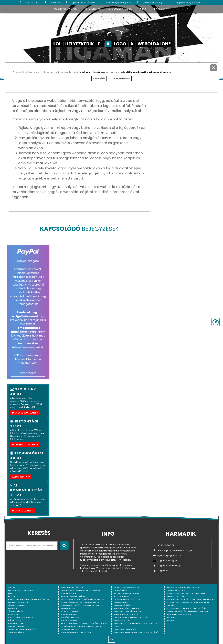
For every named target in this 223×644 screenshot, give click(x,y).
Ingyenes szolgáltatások (188, 3)
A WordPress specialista (126, 614)
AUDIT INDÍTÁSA (21, 477)
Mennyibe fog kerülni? (18, 602)
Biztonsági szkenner (25, 445)
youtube (12, 587)
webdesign (171, 617)
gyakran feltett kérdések (84, 3)
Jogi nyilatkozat (16, 623)
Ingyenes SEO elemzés (25, 413)
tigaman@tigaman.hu (167, 555)
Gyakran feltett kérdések (179, 614)
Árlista (11, 596)
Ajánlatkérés (14, 620)
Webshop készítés (122, 620)
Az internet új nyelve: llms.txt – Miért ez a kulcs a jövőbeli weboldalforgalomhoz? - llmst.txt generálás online (85, 626)
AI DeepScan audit (122, 596)
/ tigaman (161, 571)
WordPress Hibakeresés (125, 629)
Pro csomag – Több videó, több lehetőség (186, 608)
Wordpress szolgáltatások (127, 611)
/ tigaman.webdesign (167, 566)
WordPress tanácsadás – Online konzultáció (136, 632)
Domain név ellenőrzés (72, 587)
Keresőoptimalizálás (71, 617)
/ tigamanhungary (165, 561)
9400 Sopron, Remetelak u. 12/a (172, 550)
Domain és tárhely (17, 632)
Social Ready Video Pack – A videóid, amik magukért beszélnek (186, 595)
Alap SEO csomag (69, 620)
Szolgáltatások (120, 9)
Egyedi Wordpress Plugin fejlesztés (131, 617)
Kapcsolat (162, 9)
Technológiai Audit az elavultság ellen (80, 602)
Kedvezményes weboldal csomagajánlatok (28, 599)
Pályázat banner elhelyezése (127, 599)
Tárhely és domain (17, 605)
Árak (143, 9)
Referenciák (93, 9)
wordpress (56, 3)
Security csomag (69, 611)
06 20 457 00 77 (30, 3)
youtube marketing (152, 3)
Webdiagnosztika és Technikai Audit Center (82, 605)
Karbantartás (68, 608)
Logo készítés (120, 590)
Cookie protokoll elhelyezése (22, 629)
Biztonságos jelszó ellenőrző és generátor (82, 599)
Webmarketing (120, 602)
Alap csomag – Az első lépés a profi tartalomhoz (191, 599)
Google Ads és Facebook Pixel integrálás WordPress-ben (80, 592)
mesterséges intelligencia (119, 3)
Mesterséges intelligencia (126, 593)
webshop (171, 620)
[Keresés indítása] (64, 546)
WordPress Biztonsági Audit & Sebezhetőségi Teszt (135, 625)
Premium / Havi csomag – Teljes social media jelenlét (188, 604)
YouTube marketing (176, 590)
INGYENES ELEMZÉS (23, 511)
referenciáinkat (104, 566)
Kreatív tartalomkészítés (126, 587)
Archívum (12, 608)
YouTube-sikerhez (102, 557)
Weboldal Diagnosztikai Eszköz (76, 632)
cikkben (127, 560)
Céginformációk (66, 9)
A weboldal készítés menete (127, 608)
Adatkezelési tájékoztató (20, 617)
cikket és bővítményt (96, 572)
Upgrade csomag (69, 614)
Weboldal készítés (122, 605)
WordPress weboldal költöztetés (183, 587)
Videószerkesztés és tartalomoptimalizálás (188, 611)
